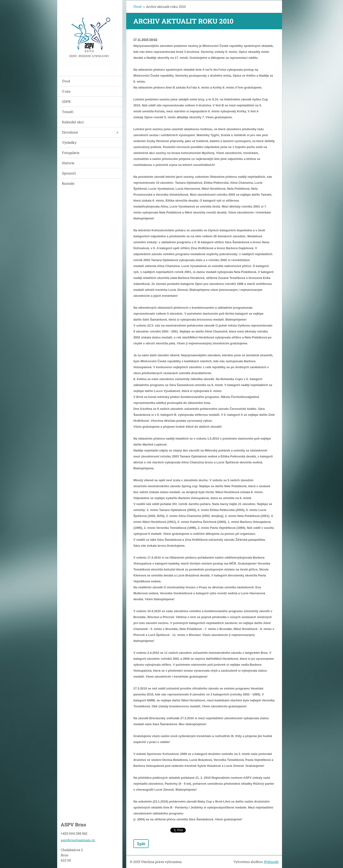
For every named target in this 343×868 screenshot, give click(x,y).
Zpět (141, 844)
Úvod (66, 81)
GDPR (66, 102)
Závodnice (70, 132)
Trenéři (68, 112)
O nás (66, 91)
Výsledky (69, 142)
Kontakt (68, 183)
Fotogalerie (71, 153)
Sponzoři (69, 173)
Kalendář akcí (73, 122)
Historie (68, 163)
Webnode (271, 862)
